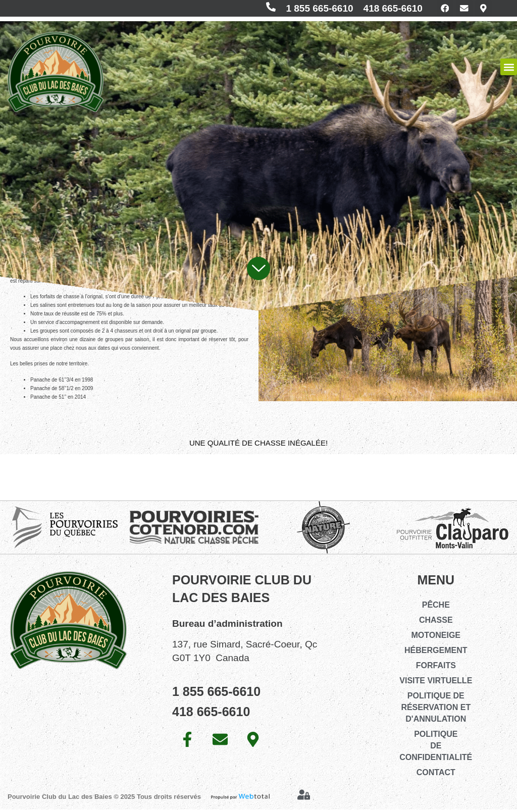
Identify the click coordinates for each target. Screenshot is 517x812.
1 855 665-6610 (312, 9)
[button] (509, 69)
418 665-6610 (385, 9)
